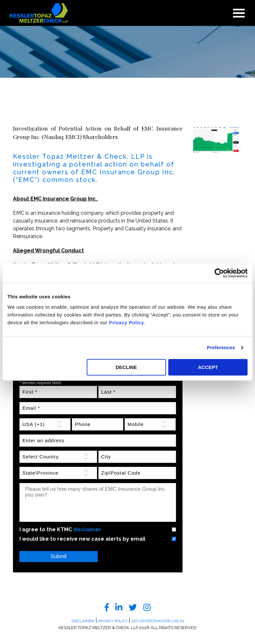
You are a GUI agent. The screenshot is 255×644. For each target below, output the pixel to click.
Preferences (221, 347)
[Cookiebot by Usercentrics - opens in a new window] (219, 273)
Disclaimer (83, 621)
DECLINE (126, 367)
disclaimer (87, 529)
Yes (166, 529)
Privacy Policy (127, 322)
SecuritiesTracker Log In (158, 621)
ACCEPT (208, 367)
